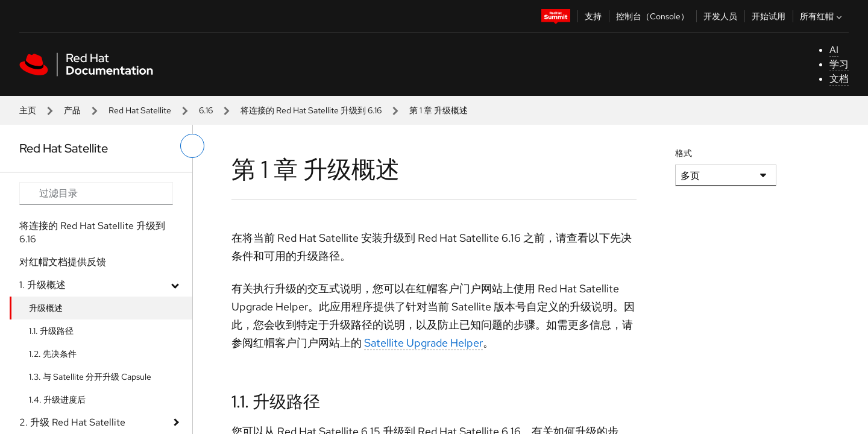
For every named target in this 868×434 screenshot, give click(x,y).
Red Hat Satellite (140, 110)
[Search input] (96, 193)
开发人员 (720, 16)
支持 (593, 16)
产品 (72, 110)
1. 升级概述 (42, 285)
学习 (839, 64)
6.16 (206, 110)
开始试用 (769, 16)
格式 (684, 153)
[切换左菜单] (192, 146)
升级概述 (46, 308)
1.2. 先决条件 (53, 354)
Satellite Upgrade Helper (423, 343)
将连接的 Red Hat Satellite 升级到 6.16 (311, 110)
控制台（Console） (653, 16)
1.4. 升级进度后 (57, 400)
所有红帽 (822, 16)
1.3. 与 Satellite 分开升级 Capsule (90, 377)
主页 (28, 110)
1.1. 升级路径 (51, 331)
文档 (839, 79)
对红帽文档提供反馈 (63, 262)
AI (834, 50)
